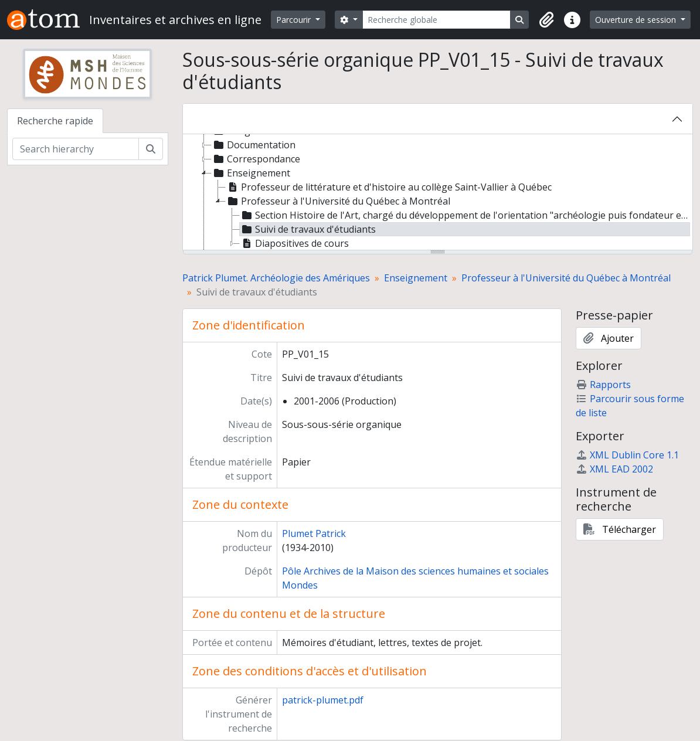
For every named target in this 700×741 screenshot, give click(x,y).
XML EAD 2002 (614, 469)
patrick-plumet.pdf (323, 700)
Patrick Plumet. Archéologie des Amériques (276, 278)
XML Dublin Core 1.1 (627, 455)
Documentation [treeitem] (254, 145)
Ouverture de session (637, 20)
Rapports (603, 385)
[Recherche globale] (437, 20)
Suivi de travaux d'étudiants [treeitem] (308, 229)
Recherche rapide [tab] (55, 121)
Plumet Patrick (314, 533)
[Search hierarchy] (76, 149)
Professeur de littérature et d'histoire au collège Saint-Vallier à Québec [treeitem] (389, 187)
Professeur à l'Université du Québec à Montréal (566, 278)
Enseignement (416, 278)
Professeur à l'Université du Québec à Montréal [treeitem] (338, 201)
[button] (546, 20)
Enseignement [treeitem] (251, 173)
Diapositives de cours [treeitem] (294, 243)
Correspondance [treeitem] (256, 159)
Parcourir (295, 20)
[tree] (438, 193)
